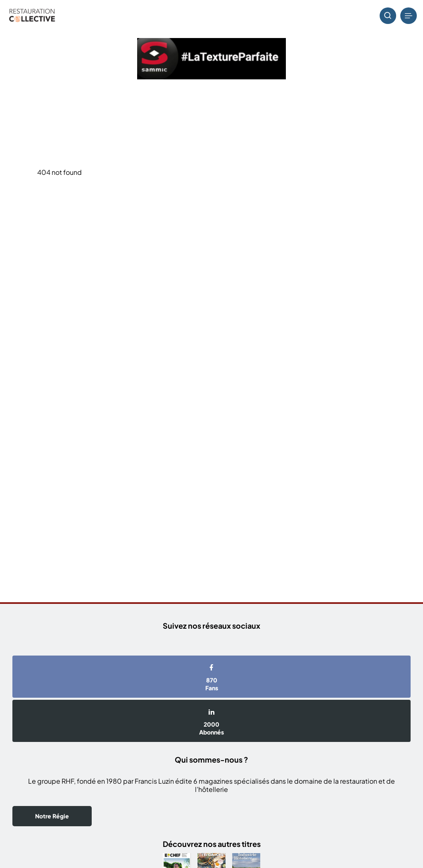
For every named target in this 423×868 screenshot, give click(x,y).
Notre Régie (52, 816)
